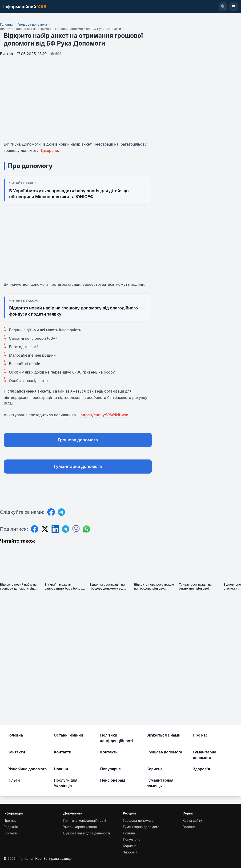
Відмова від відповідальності (87, 833)
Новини (61, 769)
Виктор (6, 54)
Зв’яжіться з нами (163, 735)
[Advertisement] (78, 248)
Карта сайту (192, 820)
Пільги (14, 780)
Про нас (200, 735)
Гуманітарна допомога (78, 466)
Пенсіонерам (113, 780)
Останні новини (68, 735)
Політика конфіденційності (85, 820)
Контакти (16, 752)
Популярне (111, 769)
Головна (6, 24)
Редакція (11, 827)
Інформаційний (25, 7)
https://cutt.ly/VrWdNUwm (104, 415)
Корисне (155, 769)
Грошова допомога (32, 24)
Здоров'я (201, 769)
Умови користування (80, 827)
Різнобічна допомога (27, 769)
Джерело (49, 150)
